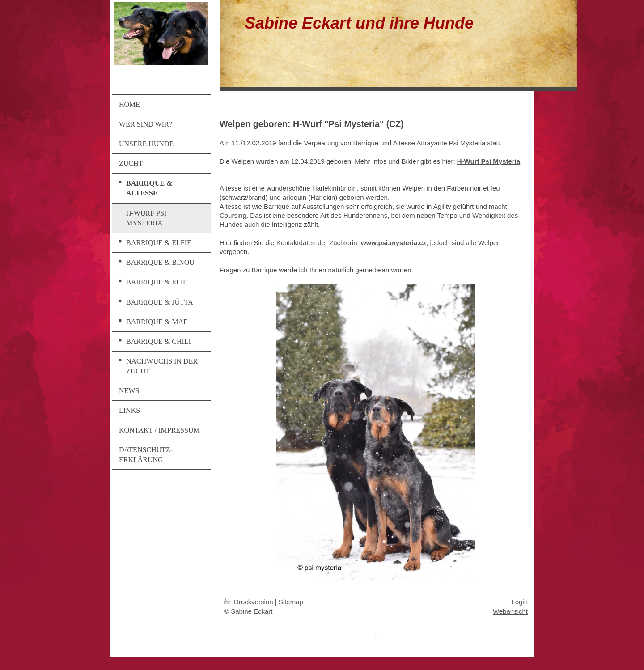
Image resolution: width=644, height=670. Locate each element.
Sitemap (291, 602)
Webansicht (510, 611)
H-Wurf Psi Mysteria (489, 161)
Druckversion (250, 602)
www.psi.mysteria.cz (394, 243)
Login (519, 602)
